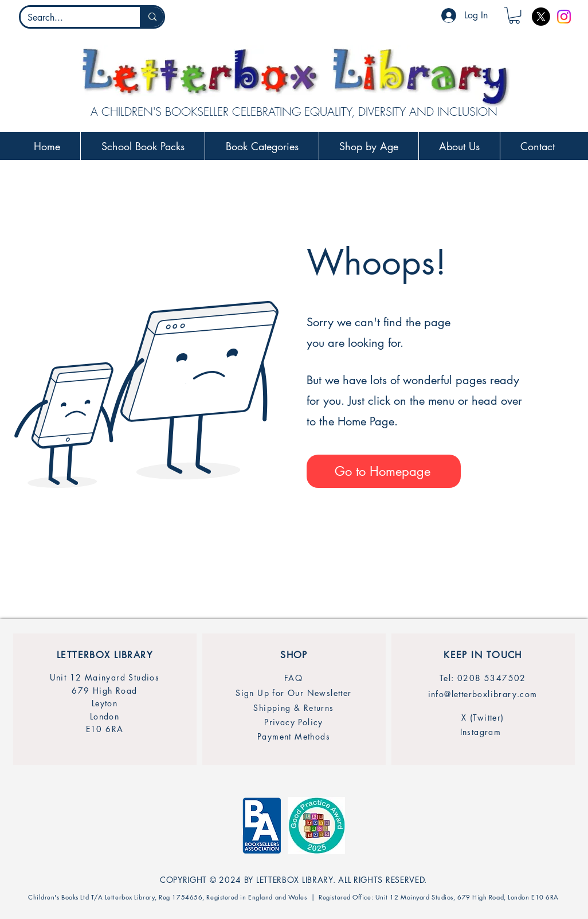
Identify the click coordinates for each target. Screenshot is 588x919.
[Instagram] (564, 17)
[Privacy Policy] (294, 722)
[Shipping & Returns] (294, 708)
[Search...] (72, 18)
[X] (541, 17)
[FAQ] (293, 678)
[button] (514, 15)
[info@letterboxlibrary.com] (483, 694)
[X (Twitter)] (483, 717)
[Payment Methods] (294, 736)
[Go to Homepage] (384, 471)
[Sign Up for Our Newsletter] (294, 693)
